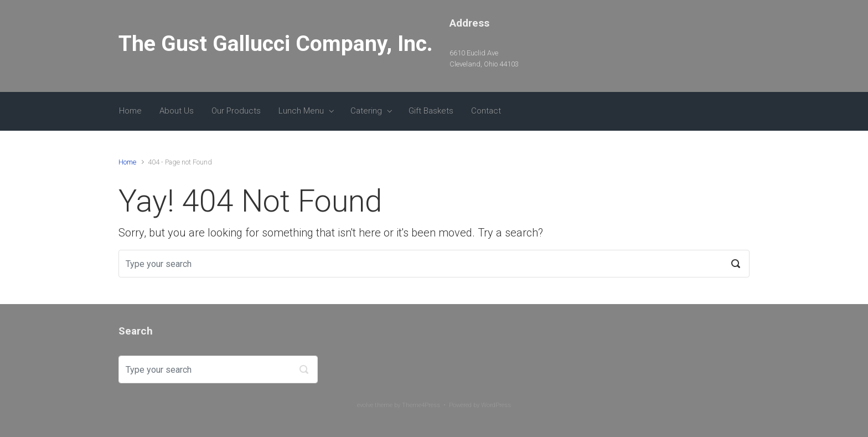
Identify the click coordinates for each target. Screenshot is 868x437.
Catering (366, 111)
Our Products (236, 111)
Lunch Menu (301, 111)
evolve (365, 405)
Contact (486, 111)
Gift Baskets (431, 111)
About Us (177, 111)
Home (130, 111)
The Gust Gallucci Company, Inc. (276, 44)
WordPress (496, 405)
